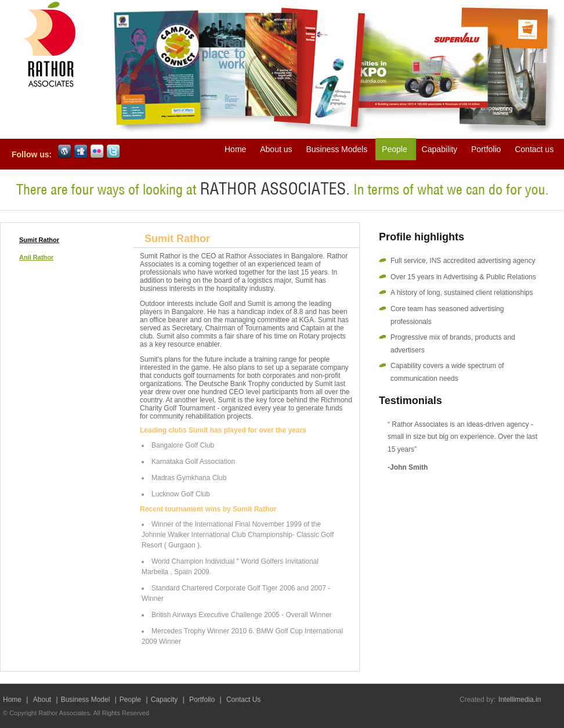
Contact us (534, 149)
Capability (440, 149)
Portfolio (487, 149)
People (395, 149)
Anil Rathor (36, 257)
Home (236, 149)
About (43, 700)
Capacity (165, 700)
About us (277, 149)
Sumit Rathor (39, 240)
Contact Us (243, 700)
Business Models (338, 149)
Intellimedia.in (520, 700)
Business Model (86, 700)
